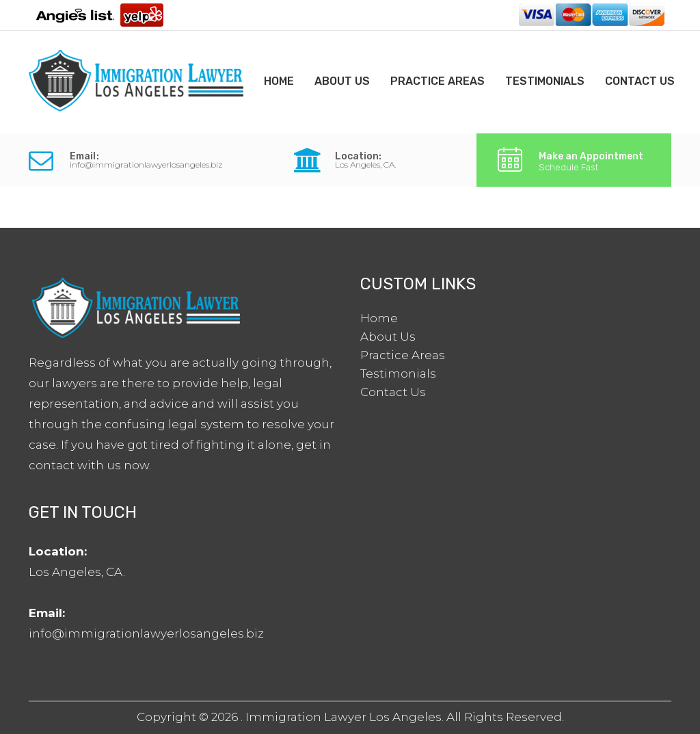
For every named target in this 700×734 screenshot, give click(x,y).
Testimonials (545, 81)
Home (279, 81)
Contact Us (640, 81)
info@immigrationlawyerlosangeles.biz (146, 165)
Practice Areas (437, 81)
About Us (342, 81)
